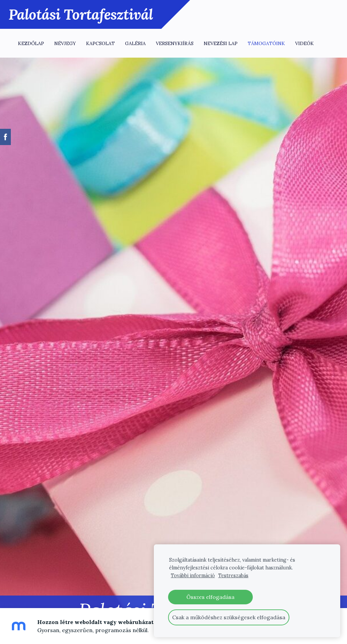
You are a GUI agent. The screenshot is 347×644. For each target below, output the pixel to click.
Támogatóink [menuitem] (266, 43)
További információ (193, 576)
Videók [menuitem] (304, 43)
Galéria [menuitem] (135, 43)
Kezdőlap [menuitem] (31, 43)
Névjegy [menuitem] (65, 43)
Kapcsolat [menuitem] (100, 43)
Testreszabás (233, 576)
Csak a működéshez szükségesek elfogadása (229, 617)
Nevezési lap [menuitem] (221, 43)
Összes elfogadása (210, 597)
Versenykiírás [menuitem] (175, 43)
